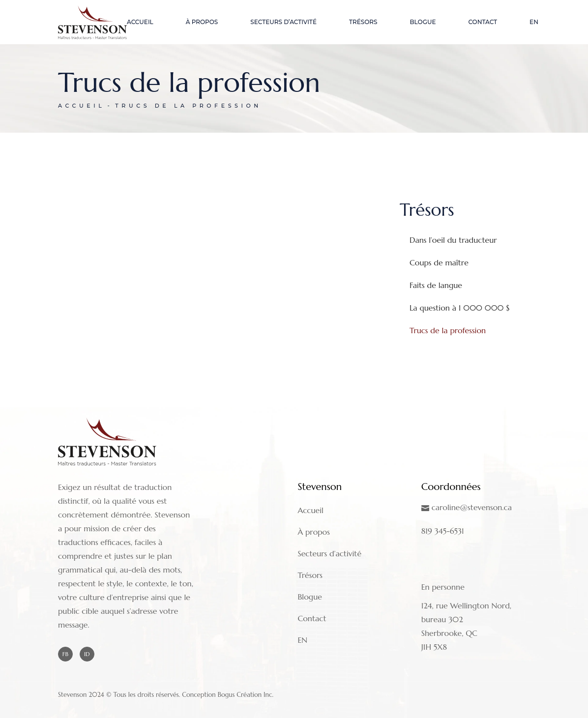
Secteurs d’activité (329, 553)
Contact (312, 618)
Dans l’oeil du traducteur (453, 240)
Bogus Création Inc (245, 695)
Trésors (310, 575)
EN (302, 640)
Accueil (310, 510)
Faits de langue (436, 285)
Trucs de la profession (448, 330)
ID (87, 654)
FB (65, 654)
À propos (314, 532)
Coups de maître (439, 262)
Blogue (310, 597)
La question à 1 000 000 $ (460, 308)
